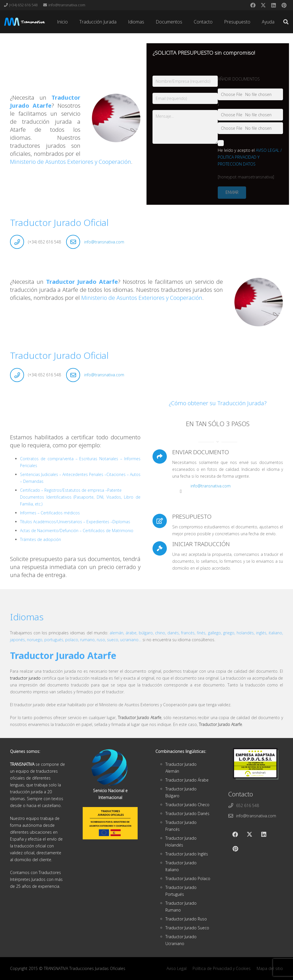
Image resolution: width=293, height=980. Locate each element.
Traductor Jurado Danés (187, 813)
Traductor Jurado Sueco (187, 928)
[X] (263, 5)
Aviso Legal (177, 968)
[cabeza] (24, 22)
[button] (286, 22)
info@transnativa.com (104, 242)
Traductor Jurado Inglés (187, 854)
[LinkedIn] (274, 5)
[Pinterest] (284, 5)
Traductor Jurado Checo (187, 805)
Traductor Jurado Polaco (188, 878)
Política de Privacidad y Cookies (222, 968)
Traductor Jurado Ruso (186, 919)
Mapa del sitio (270, 968)
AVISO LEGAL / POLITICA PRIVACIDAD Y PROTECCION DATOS (250, 157)
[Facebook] (253, 5)
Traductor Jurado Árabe (187, 780)
